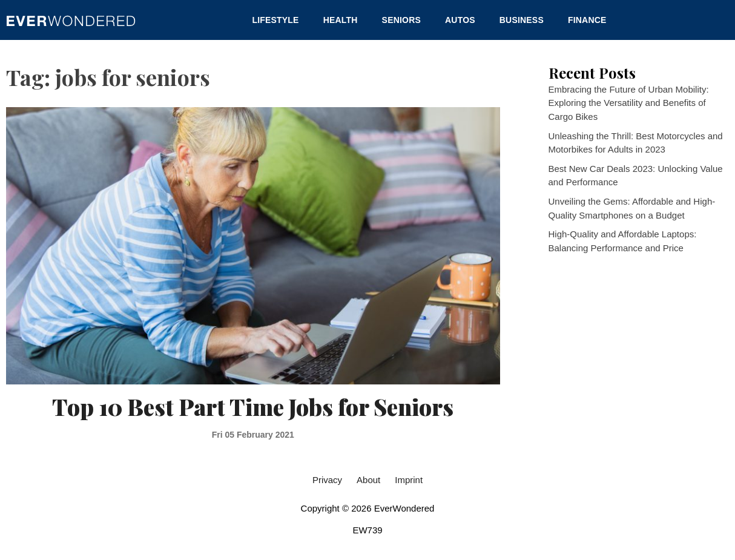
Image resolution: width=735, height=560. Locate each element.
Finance (587, 20)
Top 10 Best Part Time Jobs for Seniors (253, 407)
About (368, 480)
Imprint (409, 480)
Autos (460, 20)
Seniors (401, 20)
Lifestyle (275, 20)
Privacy (327, 480)
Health (341, 20)
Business (522, 20)
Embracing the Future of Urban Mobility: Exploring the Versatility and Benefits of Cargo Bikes (629, 103)
